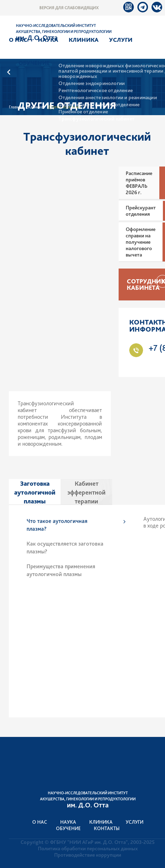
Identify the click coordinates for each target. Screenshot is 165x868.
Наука (48, 40)
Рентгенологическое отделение (96, 91)
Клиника (84, 40)
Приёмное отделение (83, 112)
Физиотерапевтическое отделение (99, 105)
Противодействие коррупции (88, 855)
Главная (16, 107)
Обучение (34, 63)
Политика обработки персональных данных (88, 849)
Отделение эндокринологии (92, 83)
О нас (18, 40)
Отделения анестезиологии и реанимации (107, 98)
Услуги (121, 40)
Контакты (107, 828)
